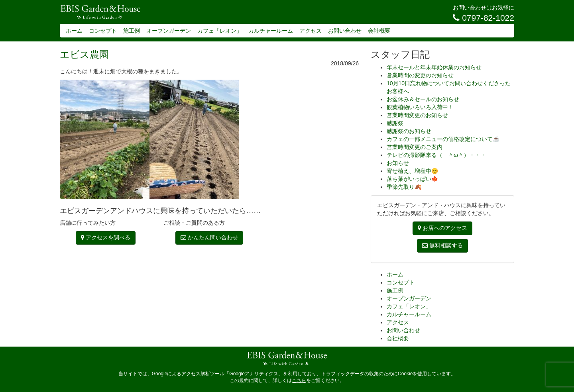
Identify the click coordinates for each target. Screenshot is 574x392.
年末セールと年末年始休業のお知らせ (434, 67)
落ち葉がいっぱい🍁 (412, 179)
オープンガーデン (169, 31)
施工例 (132, 31)
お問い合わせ (345, 31)
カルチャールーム (271, 31)
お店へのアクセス (442, 228)
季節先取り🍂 (404, 187)
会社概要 (379, 31)
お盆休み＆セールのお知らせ (423, 99)
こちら (299, 380)
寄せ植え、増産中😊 (412, 171)
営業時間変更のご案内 (415, 147)
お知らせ (398, 163)
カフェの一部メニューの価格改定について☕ (443, 139)
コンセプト (103, 31)
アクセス (311, 31)
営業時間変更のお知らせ (417, 115)
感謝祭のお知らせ (409, 131)
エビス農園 (84, 54)
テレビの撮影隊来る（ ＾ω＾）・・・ (436, 155)
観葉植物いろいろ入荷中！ (420, 107)
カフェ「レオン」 (220, 31)
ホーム (74, 31)
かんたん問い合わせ (209, 237)
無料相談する (442, 245)
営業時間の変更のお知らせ (420, 75)
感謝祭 (395, 123)
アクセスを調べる (106, 237)
